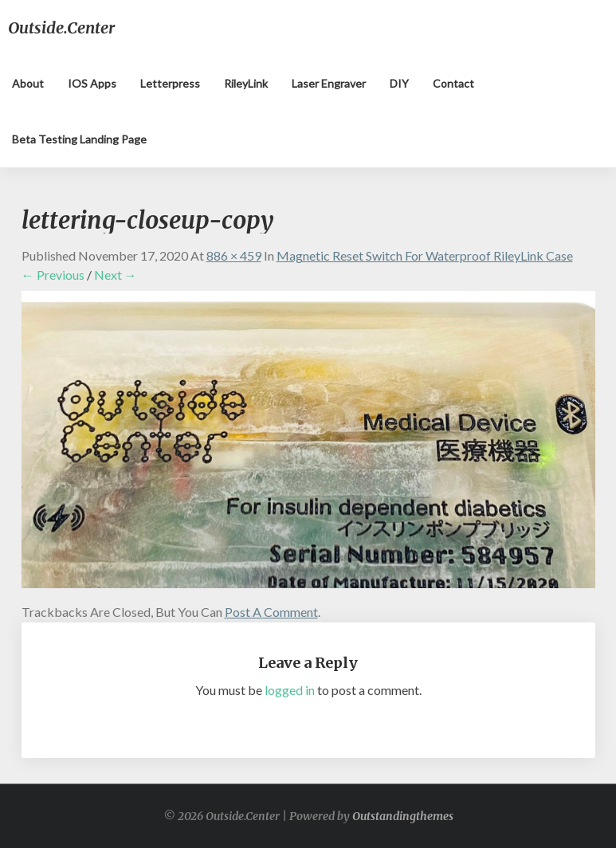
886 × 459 (234, 255)
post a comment (271, 612)
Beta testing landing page (79, 139)
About (28, 83)
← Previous (53, 275)
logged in (290, 690)
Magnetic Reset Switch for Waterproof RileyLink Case (425, 255)
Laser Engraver (329, 83)
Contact (453, 83)
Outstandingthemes (403, 816)
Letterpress (170, 83)
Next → (116, 275)
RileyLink (246, 83)
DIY (399, 83)
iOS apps (92, 83)
